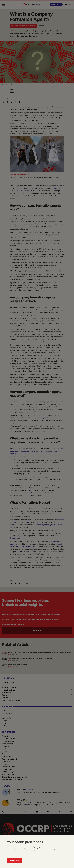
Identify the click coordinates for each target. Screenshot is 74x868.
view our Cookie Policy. (14, 853)
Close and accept (15, 860)
